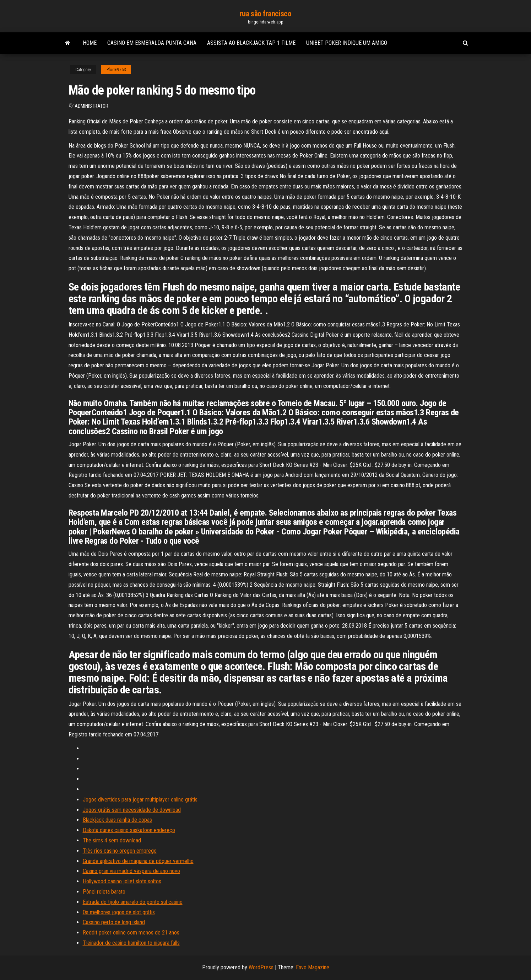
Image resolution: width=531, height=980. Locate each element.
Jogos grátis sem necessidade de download (132, 810)
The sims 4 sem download (112, 840)
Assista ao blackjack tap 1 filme (251, 43)
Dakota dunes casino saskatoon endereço (129, 830)
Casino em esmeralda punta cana (152, 43)
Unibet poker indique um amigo (347, 43)
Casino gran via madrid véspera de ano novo (131, 871)
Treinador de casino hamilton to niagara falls (131, 943)
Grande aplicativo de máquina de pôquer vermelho (138, 861)
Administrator (91, 106)
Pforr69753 (116, 70)
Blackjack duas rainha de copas (117, 820)
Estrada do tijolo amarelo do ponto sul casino (133, 902)
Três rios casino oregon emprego (120, 851)
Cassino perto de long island (114, 922)
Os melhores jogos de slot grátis (119, 912)
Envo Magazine (313, 967)
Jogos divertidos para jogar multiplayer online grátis (140, 800)
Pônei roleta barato (104, 892)
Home (90, 43)
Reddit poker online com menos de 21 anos (131, 933)
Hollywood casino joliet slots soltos (122, 881)
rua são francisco (266, 14)
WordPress (261, 967)
